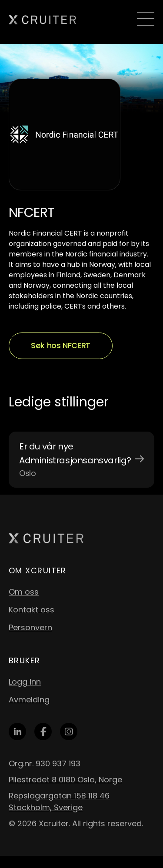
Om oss (24, 592)
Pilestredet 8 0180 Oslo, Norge (65, 780)
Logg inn (25, 682)
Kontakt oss (32, 610)
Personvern (30, 627)
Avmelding (29, 700)
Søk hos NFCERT (61, 345)
